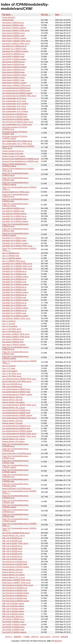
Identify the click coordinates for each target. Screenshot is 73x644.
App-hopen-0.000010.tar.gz (13, 339)
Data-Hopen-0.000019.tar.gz (13, 62)
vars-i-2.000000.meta (11, 256)
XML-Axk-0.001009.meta (12, 387)
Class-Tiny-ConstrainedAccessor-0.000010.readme (15, 357)
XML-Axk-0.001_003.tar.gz (13, 617)
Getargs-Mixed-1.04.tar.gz (13, 570)
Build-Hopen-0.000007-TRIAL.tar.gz (16, 583)
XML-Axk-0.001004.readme (13, 606)
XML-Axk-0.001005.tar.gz (12, 551)
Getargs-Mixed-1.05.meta (12, 423)
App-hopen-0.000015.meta (13, 25)
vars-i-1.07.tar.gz (9, 366)
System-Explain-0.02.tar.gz (13, 151)
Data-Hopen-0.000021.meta (13, 36)
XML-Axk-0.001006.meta (12, 549)
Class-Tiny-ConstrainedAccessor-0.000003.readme (15, 520)
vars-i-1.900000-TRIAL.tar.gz (14, 261)
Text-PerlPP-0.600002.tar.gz (13, 54)
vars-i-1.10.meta (9, 324)
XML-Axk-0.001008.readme (13, 611)
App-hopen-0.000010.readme (14, 345)
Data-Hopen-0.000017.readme (14, 83)
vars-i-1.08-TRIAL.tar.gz (12, 332)
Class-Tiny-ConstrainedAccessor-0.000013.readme (15, 205)
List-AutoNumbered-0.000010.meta (16, 91)
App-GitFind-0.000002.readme (14, 214)
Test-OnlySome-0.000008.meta (15, 598)
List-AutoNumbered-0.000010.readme (17, 93)
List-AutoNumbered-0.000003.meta (16, 428)
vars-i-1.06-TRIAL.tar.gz (12, 374)
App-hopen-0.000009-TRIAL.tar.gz (16, 533)
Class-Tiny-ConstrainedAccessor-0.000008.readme (15, 471)
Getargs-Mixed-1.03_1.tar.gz (14, 577)
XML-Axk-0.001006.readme (13, 609)
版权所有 (58, 641)
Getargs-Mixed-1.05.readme (13, 442)
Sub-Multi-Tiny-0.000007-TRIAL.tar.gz (17, 269)
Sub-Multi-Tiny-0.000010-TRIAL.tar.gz (17, 246)
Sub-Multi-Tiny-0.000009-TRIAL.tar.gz (17, 264)
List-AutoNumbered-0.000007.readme (17, 395)
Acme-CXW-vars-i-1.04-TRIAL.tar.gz (17, 381)
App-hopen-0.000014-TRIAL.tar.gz (16, 30)
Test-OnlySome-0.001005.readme (16, 119)
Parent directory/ (9, 17)
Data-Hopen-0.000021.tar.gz (13, 33)
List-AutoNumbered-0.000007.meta (16, 392)
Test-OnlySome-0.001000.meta (15, 590)
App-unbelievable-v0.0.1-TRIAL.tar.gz (17, 144)
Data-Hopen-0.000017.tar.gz (13, 77)
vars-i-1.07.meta (9, 368)
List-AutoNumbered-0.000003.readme (17, 431)
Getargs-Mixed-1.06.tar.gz (13, 397)
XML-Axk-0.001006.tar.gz (12, 546)
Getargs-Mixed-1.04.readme (13, 575)
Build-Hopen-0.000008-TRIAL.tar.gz (16, 580)
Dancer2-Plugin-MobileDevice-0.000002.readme (14, 165)
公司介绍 (56, 637)
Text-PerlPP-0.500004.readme (14, 632)
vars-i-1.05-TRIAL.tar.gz (12, 376)
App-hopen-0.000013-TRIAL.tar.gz (16, 44)
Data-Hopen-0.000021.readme (14, 38)
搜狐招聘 (17, 637)
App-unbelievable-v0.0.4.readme (15, 111)
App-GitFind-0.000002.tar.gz (13, 208)
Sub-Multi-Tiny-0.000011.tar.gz (14, 238)
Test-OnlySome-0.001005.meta (15, 117)
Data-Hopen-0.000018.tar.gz (13, 70)
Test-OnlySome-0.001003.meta (15, 564)
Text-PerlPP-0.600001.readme (14, 624)
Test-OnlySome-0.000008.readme (16, 601)
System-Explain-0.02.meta (13, 154)
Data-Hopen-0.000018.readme (14, 75)
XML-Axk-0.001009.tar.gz (12, 384)
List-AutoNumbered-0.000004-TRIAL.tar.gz (19, 418)
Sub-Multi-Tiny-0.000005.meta (14, 282)
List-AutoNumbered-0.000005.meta (16, 413)
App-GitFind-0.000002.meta (13, 211)
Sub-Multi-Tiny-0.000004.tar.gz (14, 287)
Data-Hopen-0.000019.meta (13, 64)
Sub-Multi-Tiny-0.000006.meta (14, 274)
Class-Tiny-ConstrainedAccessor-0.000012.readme (15, 234)
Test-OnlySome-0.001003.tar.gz (15, 562)
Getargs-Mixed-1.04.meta (12, 572)
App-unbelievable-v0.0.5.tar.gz (14, 98)
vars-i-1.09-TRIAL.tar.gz (12, 329)
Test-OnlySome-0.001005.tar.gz (15, 114)
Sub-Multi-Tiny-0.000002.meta (14, 305)
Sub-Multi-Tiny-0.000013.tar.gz (14, 46)
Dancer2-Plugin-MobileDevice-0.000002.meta (20, 161)
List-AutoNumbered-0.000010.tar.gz (16, 88)
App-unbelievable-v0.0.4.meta (14, 109)
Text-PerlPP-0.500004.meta (13, 630)
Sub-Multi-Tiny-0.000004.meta (14, 290)
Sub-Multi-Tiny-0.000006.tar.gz (14, 271)
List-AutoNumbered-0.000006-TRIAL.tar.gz (19, 405)
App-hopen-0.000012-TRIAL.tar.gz (16, 334)
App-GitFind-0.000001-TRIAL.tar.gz (16, 318)
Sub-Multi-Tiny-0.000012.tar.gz (14, 216)
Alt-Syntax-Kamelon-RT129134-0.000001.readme (15, 137)
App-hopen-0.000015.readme (14, 28)
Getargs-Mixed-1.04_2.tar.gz (14, 439)
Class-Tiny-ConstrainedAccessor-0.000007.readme (15, 466)
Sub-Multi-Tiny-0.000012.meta (14, 219)
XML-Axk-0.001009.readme (13, 614)
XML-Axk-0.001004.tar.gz (12, 556)
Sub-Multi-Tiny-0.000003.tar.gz (14, 295)
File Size (45, 15)
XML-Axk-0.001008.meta (12, 541)
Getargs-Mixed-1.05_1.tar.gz (14, 408)
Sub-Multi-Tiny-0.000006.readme (15, 277)
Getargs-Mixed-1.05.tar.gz (13, 421)
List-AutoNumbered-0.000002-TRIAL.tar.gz (19, 434)
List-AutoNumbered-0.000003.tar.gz (16, 426)
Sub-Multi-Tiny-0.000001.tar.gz (14, 311)
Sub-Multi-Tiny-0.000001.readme (15, 316)
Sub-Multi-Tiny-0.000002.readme (15, 308)
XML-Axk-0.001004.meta (12, 559)
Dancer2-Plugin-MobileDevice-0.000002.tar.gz (20, 159)
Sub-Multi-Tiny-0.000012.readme (15, 221)
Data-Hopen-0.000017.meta (13, 80)
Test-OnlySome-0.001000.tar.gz (15, 588)
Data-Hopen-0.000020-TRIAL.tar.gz (16, 41)
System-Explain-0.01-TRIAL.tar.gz (16, 192)
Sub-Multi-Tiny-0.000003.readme (15, 300)
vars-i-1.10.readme (10, 326)
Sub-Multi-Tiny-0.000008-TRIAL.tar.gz (17, 266)
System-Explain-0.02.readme (14, 156)
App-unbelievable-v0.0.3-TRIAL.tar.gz (17, 124)
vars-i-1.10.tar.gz (9, 321)
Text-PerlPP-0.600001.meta (13, 622)
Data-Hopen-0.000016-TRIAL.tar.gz (16, 85)
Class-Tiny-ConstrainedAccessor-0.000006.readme (15, 485)
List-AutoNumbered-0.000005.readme (17, 415)
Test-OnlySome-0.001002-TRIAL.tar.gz (18, 585)
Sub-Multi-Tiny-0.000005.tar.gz (14, 279)
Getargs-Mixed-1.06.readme (13, 402)
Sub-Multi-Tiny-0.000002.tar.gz (14, 303)
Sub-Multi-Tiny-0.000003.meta (14, 297)
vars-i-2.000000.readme (12, 258)
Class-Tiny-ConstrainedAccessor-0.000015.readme (15, 184)
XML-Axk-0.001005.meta (12, 554)
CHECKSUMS (8, 20)
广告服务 (26, 637)
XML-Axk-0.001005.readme (13, 603)
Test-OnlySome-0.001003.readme (16, 567)
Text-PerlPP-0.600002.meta (13, 57)
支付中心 (9, 637)
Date (57, 15)
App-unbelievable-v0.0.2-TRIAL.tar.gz (17, 141)
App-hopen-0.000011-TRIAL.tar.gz (16, 337)
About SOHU (45, 637)
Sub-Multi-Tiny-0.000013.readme (15, 51)
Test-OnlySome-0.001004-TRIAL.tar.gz (18, 122)
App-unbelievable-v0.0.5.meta (14, 101)
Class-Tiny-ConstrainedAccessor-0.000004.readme (15, 506)
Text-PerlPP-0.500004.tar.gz (13, 627)
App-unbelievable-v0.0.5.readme (15, 104)
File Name (6, 15)
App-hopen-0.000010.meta (13, 342)
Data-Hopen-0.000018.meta (13, 72)
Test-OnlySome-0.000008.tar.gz (15, 596)
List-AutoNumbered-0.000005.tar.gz (16, 410)
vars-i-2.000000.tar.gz (11, 253)
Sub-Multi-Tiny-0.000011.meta (14, 241)
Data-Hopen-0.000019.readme (14, 67)
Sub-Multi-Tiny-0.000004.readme (15, 292)
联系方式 (35, 637)
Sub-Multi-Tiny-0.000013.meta (14, 49)
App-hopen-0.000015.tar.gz (13, 23)
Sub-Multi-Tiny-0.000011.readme (15, 243)
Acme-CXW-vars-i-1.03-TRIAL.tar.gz (17, 453)
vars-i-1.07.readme (10, 371)
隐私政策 (64, 637)
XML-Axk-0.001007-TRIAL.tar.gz (15, 543)
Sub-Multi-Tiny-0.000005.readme (15, 284)
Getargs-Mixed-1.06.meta (12, 400)
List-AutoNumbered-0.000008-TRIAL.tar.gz (19, 379)
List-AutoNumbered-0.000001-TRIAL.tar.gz (19, 436)
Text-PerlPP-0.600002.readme (14, 59)
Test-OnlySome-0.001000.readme (16, 593)
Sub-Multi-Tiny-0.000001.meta (14, 313)
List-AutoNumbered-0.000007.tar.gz (16, 389)
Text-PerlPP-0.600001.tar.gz (13, 619)
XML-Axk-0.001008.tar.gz (12, 538)
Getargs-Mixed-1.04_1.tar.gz (14, 536)
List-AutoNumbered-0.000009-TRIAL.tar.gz (19, 96)
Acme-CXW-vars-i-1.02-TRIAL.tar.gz (17, 489)
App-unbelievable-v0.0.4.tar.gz (14, 106)
